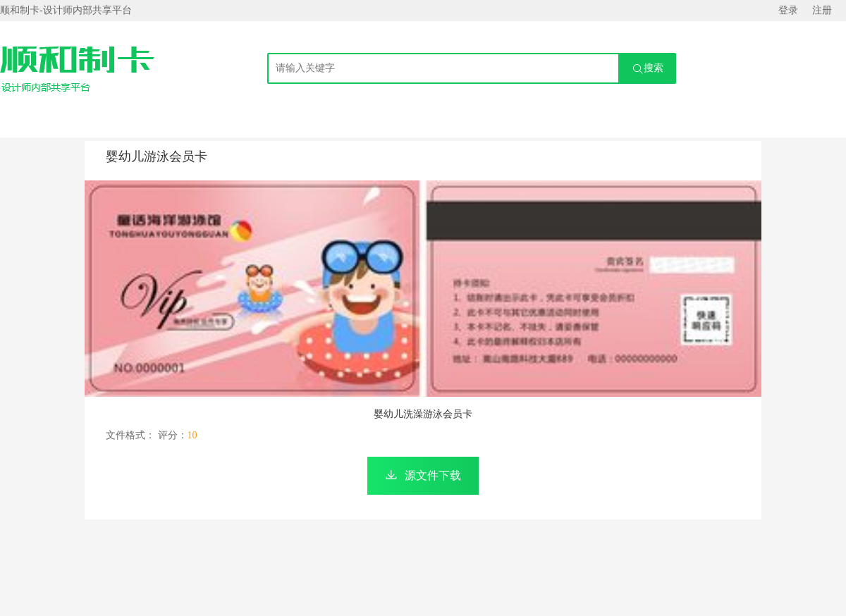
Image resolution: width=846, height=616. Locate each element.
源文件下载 (433, 475)
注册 (822, 10)
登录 (788, 10)
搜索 (648, 69)
